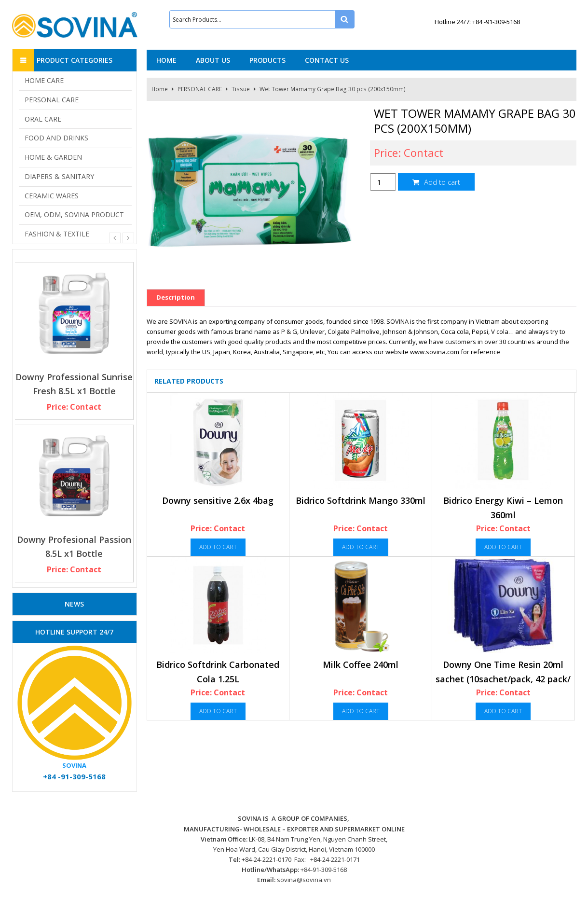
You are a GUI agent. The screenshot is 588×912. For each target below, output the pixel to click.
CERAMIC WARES (52, 196)
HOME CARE (44, 80)
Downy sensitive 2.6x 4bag (218, 500)
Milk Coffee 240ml (361, 664)
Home (160, 89)
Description (176, 297)
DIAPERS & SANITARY (59, 176)
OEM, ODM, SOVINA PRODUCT (74, 214)
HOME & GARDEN (53, 157)
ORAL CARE (43, 119)
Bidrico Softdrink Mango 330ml (361, 500)
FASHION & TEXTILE (57, 234)
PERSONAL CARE (200, 89)
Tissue (241, 89)
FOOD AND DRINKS (56, 138)
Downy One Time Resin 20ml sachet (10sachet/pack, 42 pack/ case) (503, 679)
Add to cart (436, 182)
